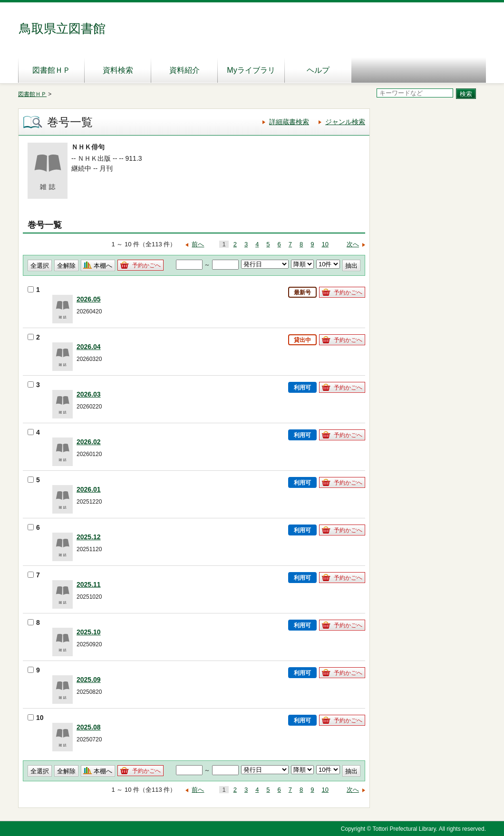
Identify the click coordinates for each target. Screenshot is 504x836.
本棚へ (103, 266)
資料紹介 (184, 70)
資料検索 (118, 70)
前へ (198, 244)
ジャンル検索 (345, 122)
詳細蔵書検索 (289, 122)
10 (325, 244)
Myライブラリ (251, 70)
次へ (353, 244)
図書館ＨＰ (51, 70)
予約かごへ (146, 265)
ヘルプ (318, 70)
